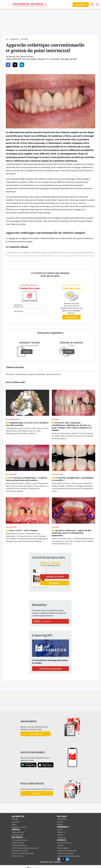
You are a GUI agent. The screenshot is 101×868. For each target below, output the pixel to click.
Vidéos (14, 824)
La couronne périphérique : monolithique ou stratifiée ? (73, 479)
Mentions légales (63, 848)
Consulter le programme (50, 669)
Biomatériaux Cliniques (20, 851)
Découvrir (37, 793)
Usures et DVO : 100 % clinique (23, 530)
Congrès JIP (61, 838)
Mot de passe (19, 311)
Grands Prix (61, 832)
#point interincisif (54, 374)
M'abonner (71, 317)
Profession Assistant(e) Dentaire (23, 853)
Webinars (60, 835)
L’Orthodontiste (17, 856)
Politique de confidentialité (67, 851)
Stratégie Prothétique (19, 845)
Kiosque (60, 822)
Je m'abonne (81, 5)
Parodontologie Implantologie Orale (25, 848)
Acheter (69, 352)
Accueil (7, 39)
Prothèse (24, 39)
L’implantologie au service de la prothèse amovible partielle (27, 424)
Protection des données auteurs (68, 856)
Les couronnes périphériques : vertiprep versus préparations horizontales (26, 479)
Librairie (60, 824)
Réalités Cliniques (18, 843)
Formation (14, 39)
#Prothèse (10, 374)
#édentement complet (25, 374)
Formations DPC (18, 835)
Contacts (60, 845)
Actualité (15, 819)
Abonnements (62, 819)
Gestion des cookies (50, 862)
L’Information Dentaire (20, 840)
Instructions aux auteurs (66, 853)
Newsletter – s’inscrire (19, 827)
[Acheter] (27, 352)
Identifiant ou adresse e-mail (18, 306)
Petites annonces (18, 832)
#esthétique (40, 374)
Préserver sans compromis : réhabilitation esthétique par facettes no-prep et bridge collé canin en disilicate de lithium (72, 426)
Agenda (60, 830)
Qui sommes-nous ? (64, 843)
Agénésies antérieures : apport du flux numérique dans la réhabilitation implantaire (72, 533)
